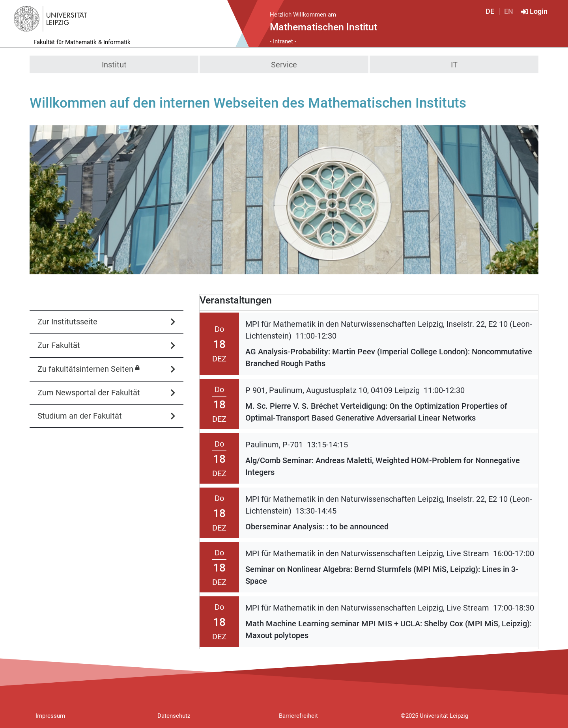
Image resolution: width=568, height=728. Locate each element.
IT (454, 65)
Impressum (50, 716)
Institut (114, 65)
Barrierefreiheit (298, 716)
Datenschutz (174, 716)
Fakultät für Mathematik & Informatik (82, 42)
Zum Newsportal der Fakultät (89, 393)
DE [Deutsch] (490, 11)
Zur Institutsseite (67, 322)
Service (284, 65)
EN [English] (509, 11)
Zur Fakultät (59, 345)
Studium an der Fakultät (80, 416)
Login (539, 11)
